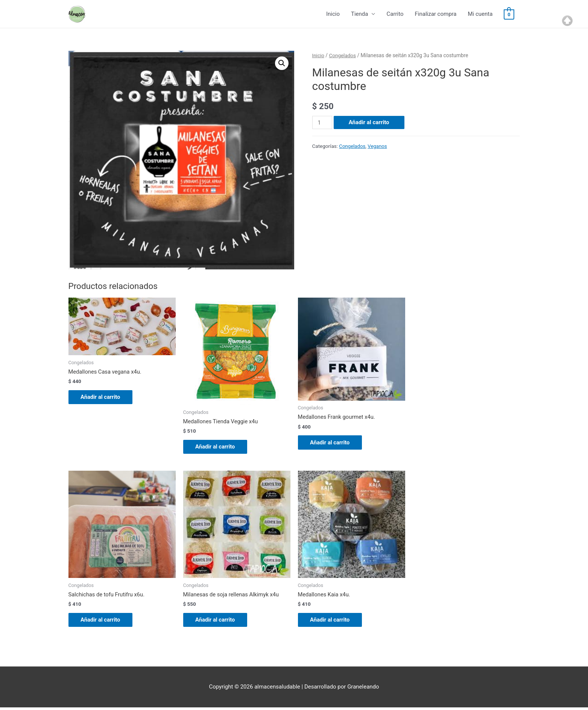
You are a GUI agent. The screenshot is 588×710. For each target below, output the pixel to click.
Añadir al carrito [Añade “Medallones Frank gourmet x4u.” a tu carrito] (333, 443)
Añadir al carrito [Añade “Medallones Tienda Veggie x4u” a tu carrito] (219, 447)
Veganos (378, 146)
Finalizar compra (436, 14)
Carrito (395, 14)
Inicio (333, 14)
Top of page (567, 21)
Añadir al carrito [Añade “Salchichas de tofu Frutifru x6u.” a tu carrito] (104, 622)
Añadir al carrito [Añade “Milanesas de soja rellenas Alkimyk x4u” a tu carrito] (219, 622)
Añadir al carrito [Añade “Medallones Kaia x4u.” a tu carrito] (333, 622)
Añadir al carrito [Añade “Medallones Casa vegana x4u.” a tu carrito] (104, 398)
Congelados (343, 56)
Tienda (359, 14)
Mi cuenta (480, 14)
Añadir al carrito (369, 123)
